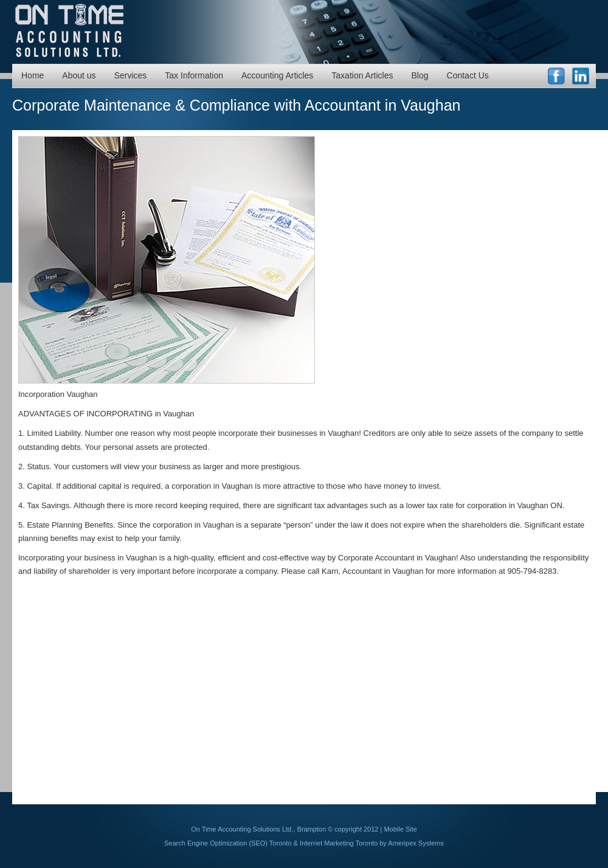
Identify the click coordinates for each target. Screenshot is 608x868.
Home (33, 75)
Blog (420, 75)
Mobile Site (400, 829)
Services (131, 75)
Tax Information (194, 75)
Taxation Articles (362, 75)
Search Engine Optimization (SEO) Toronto (228, 843)
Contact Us (468, 75)
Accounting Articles (277, 75)
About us (79, 75)
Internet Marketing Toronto (339, 843)
